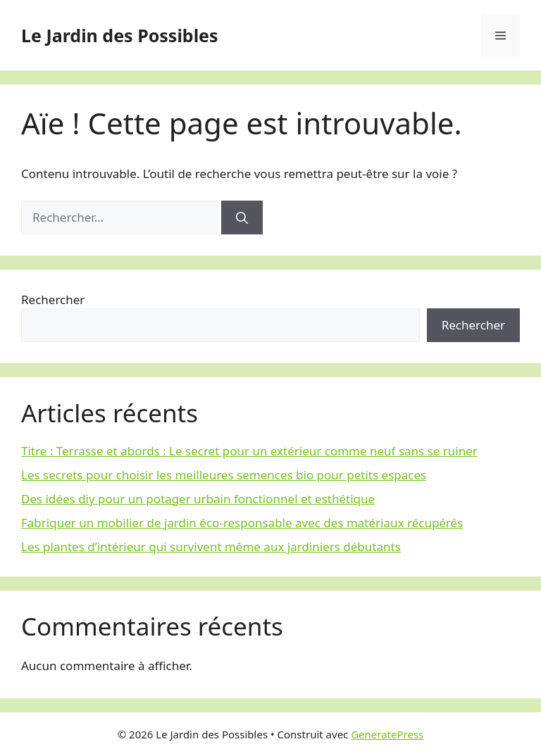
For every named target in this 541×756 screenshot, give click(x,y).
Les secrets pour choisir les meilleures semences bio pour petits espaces (224, 475)
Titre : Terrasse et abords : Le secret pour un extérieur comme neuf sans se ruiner (249, 451)
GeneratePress (387, 734)
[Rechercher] (242, 218)
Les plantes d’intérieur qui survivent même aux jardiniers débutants (211, 547)
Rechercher (53, 300)
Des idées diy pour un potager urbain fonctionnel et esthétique (198, 499)
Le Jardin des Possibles (120, 35)
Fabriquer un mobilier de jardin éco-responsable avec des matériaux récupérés (242, 523)
